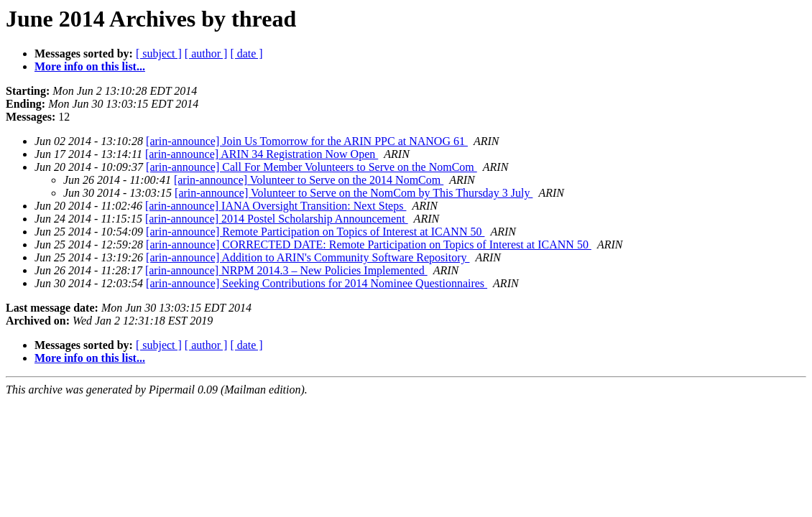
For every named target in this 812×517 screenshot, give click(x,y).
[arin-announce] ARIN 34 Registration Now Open (262, 154)
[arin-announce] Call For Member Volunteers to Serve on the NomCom (312, 167)
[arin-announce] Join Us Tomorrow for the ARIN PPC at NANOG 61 (307, 141)
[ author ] (206, 53)
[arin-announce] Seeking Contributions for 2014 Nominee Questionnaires (317, 283)
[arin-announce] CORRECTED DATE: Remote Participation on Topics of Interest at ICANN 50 (369, 244)
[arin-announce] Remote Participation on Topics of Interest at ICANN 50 (315, 232)
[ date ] (246, 53)
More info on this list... (90, 66)
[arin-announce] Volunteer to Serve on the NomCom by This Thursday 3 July (354, 193)
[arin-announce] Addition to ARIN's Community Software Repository (308, 257)
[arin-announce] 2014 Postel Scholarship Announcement (277, 219)
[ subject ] (159, 53)
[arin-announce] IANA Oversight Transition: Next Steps (276, 206)
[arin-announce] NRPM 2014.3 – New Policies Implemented (286, 270)
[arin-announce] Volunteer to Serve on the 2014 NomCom (309, 180)
